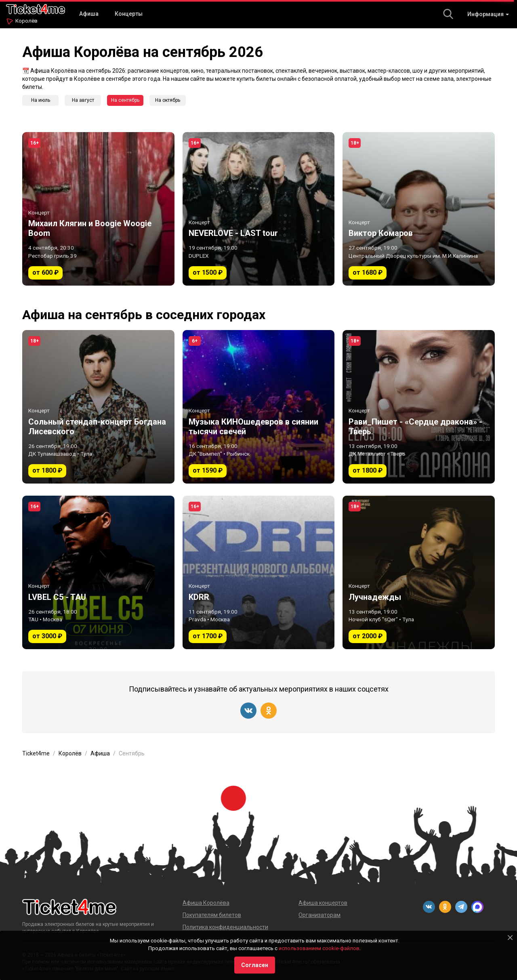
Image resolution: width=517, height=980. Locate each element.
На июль (41, 100)
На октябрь (168, 100)
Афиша (89, 14)
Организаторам (319, 915)
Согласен (255, 965)
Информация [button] (488, 14)
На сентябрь (125, 100)
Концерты (129, 14)
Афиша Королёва (206, 903)
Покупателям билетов (212, 915)
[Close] (510, 938)
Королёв (26, 21)
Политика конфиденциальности (225, 927)
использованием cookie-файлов (319, 948)
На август (83, 100)
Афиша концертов (323, 903)
